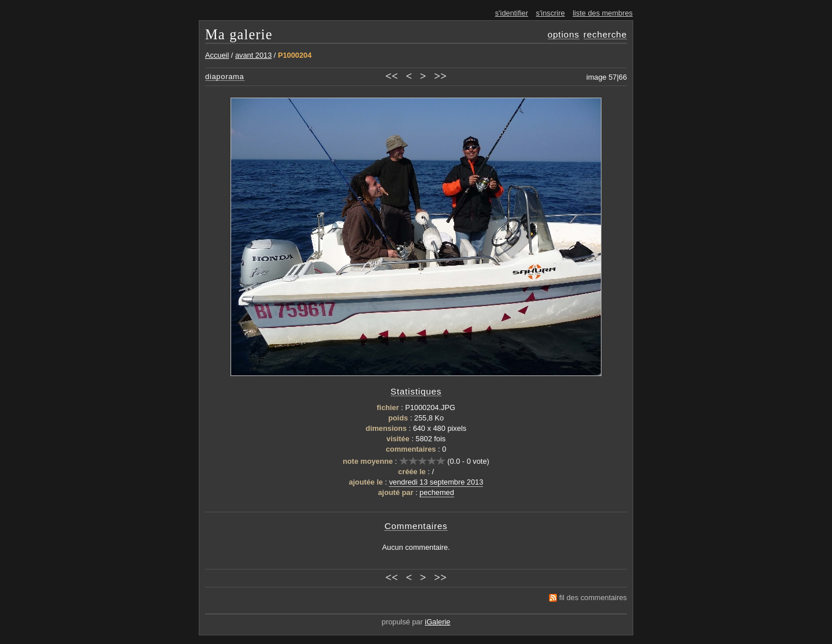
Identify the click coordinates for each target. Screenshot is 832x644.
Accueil (217, 55)
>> (440, 76)
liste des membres (603, 13)
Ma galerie (239, 34)
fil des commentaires (593, 598)
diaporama (225, 77)
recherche (605, 34)
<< (392, 76)
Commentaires (416, 526)
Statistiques (416, 391)
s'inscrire (551, 13)
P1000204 (295, 55)
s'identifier (512, 13)
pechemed (437, 492)
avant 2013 (253, 55)
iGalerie (437, 622)
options (564, 34)
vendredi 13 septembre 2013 (436, 482)
